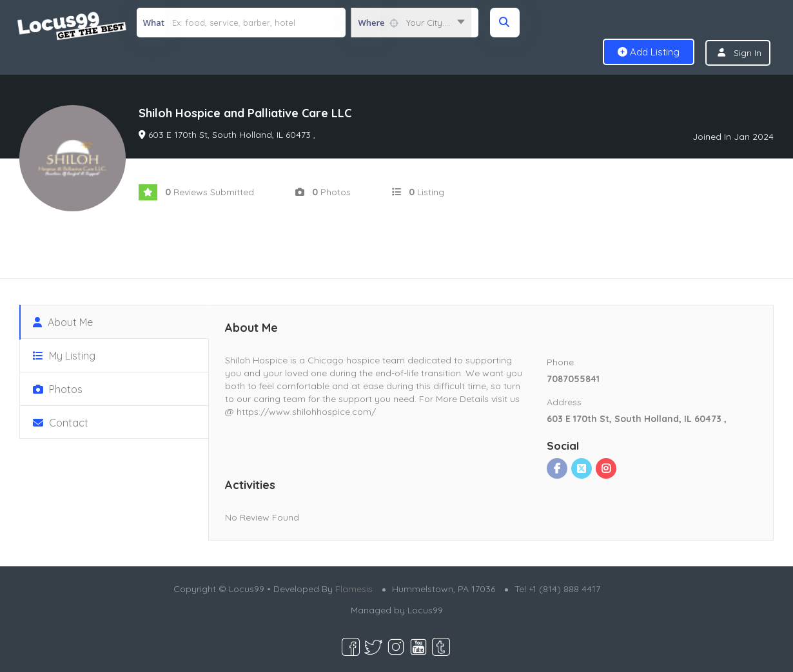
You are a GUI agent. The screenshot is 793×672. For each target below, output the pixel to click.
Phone (560, 362)
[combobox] (411, 23)
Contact (61, 423)
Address (564, 402)
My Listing (64, 356)
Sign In (748, 53)
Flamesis (354, 589)
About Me (63, 322)
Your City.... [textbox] (428, 23)
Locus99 (425, 610)
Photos (58, 389)
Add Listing (649, 52)
